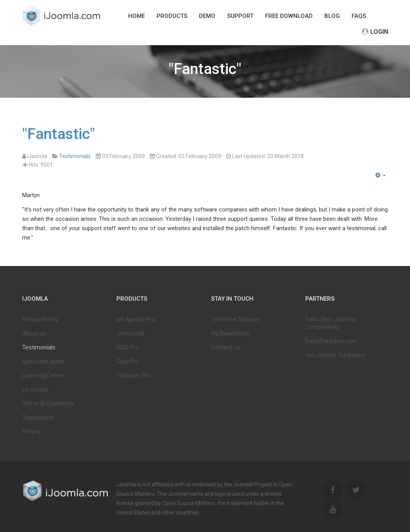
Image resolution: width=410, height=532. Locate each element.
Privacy (32, 432)
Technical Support (235, 319)
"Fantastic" (59, 134)
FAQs (359, 16)
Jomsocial (130, 333)
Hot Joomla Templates (335, 355)
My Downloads (230, 333)
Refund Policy (40, 319)
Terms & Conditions (48, 403)
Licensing (35, 389)
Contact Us (226, 347)
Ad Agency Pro (136, 319)
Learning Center (43, 375)
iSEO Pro (128, 347)
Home (136, 16)
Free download (289, 16)
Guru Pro (128, 361)
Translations (38, 417)
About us (34, 333)
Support (240, 16)
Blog (332, 16)
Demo (207, 16)
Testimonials (39, 347)
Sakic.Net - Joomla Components (330, 323)
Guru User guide (43, 361)
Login (375, 32)
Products (172, 16)
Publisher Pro (134, 375)
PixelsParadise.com (331, 341)
